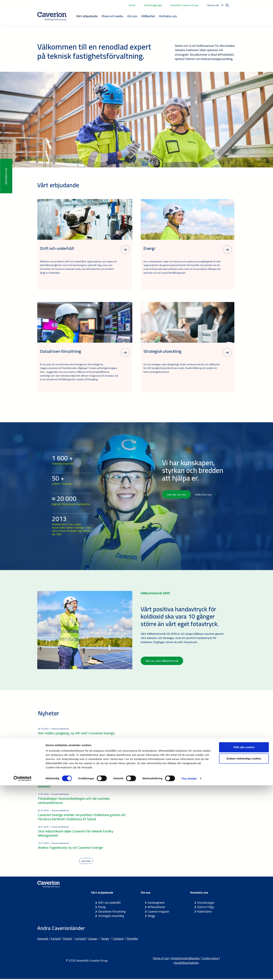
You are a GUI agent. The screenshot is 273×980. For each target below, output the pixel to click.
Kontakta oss (168, 16)
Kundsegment (156, 904)
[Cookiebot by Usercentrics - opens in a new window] (23, 973)
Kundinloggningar (153, 5)
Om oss (132, 16)
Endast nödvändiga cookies (244, 953)
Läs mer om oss (176, 494)
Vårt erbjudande (87, 16)
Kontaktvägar (206, 904)
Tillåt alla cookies (244, 942)
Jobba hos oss (206, 494)
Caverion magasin (158, 912)
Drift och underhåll (109, 904)
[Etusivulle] (52, 16)
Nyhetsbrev (204, 912)
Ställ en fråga (206, 908)
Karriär (132, 5)
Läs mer (86, 861)
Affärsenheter (156, 908)
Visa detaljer (189, 973)
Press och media (112, 16)
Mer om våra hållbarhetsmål (162, 661)
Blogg (151, 917)
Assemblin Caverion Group (184, 5)
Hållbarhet (148, 16)
